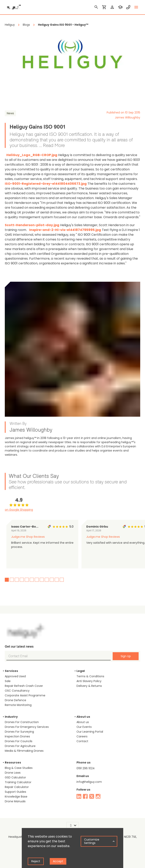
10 (52, 580)
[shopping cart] (104, 7)
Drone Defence (15, 700)
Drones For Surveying (19, 732)
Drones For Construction (22, 722)
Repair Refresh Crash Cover (24, 686)
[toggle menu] (136, 7)
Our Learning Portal (90, 732)
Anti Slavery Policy (89, 681)
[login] (112, 7)
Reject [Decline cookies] (36, 861)
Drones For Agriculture (20, 746)
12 (62, 580)
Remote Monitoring (18, 705)
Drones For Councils (19, 741)
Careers (82, 736)
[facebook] (85, 796)
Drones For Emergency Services (27, 727)
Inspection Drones (17, 736)
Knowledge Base (16, 797)
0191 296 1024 (86, 768)
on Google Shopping (19, 510)
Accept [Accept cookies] (58, 861)
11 (57, 580)
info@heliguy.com (89, 782)
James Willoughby (128, 117)
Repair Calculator (17, 787)
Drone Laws (13, 773)
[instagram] (98, 796)
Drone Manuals (15, 801)
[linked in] (79, 796)
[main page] (13, 6)
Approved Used (15, 676)
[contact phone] (128, 7)
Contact (82, 741)
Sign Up (126, 656)
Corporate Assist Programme (25, 695)
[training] (120, 7)
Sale (8, 681)
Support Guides (15, 792)
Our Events (84, 727)
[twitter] (92, 796)
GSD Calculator (15, 777)
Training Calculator (18, 782)
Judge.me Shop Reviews (28, 537)
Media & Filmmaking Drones (24, 751)
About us (83, 722)
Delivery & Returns (89, 686)
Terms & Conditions (90, 676)
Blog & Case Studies (19, 768)
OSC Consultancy (17, 691)
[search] (96, 7)
